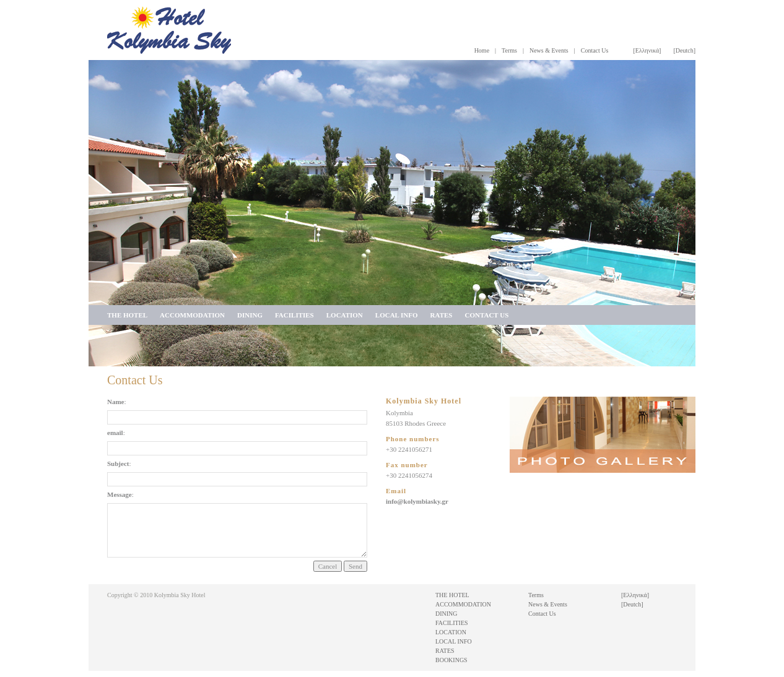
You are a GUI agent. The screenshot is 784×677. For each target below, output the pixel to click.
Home (482, 50)
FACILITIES (294, 315)
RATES (442, 315)
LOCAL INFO (397, 315)
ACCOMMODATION (192, 315)
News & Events (549, 50)
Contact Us (595, 50)
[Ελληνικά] (647, 50)
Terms (509, 50)
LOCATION (345, 315)
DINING (250, 315)
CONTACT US (486, 315)
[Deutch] (684, 50)
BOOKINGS (451, 660)
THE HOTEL (127, 315)
